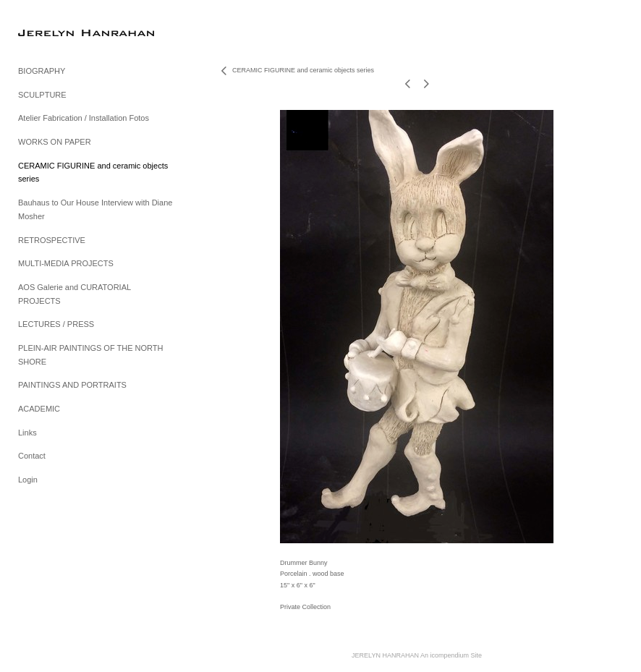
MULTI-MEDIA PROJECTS (66, 263)
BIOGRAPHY (42, 71)
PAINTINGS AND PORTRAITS (72, 385)
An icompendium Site (451, 655)
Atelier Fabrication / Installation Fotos (84, 118)
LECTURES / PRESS (56, 324)
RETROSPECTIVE (52, 240)
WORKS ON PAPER (55, 142)
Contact (32, 456)
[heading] (54, 32)
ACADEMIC (39, 409)
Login (28, 480)
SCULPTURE (42, 95)
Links (27, 433)
